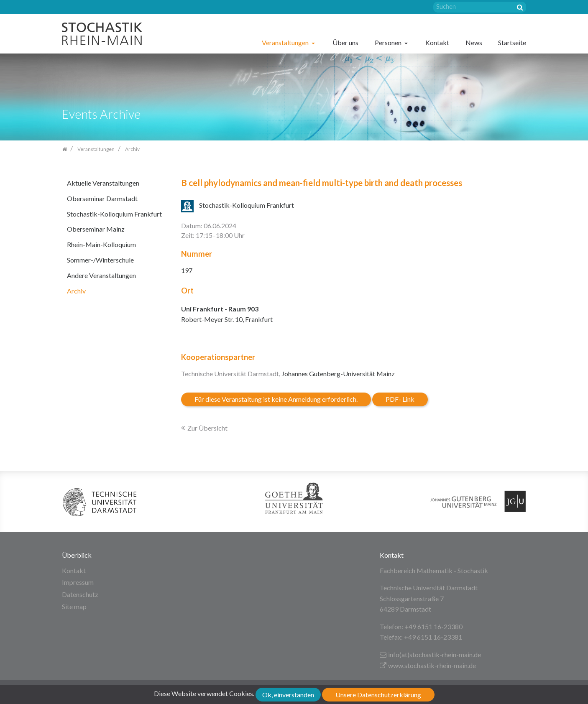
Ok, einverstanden (288, 695)
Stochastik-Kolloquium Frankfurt (114, 214)
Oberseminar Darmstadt (102, 198)
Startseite (512, 42)
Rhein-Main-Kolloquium (101, 244)
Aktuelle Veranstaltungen (103, 183)
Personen (389, 42)
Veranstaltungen (286, 42)
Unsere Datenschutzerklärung (378, 695)
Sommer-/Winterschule (100, 260)
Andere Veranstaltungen (101, 275)
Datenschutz (80, 594)
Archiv (76, 291)
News (474, 42)
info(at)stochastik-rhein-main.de (430, 654)
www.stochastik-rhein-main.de (428, 665)
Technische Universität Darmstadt (230, 374)
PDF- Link (400, 399)
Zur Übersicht (207, 428)
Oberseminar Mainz (96, 229)
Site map (74, 606)
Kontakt (437, 42)
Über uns (345, 42)
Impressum (78, 582)
